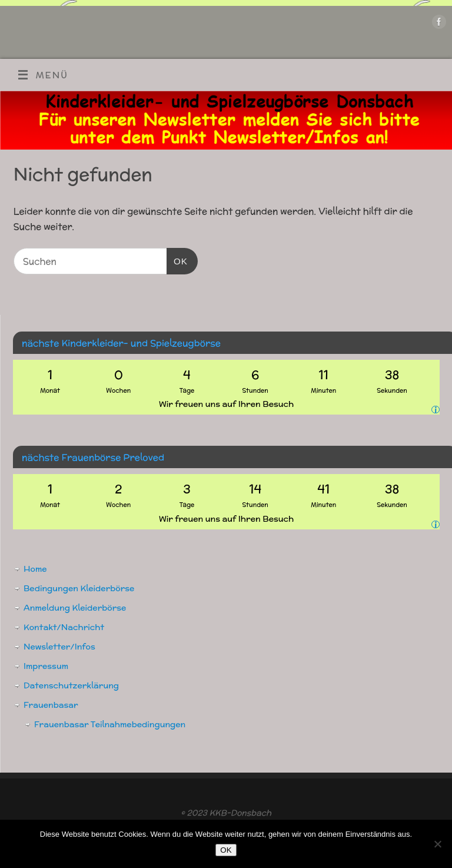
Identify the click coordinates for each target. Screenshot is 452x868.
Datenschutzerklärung (71, 685)
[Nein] (437, 844)
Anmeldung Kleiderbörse (75, 608)
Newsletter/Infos (59, 647)
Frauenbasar (51, 705)
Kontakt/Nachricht (64, 627)
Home (35, 569)
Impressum (46, 666)
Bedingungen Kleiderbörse (79, 588)
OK (177, 260)
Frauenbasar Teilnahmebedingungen (110, 724)
